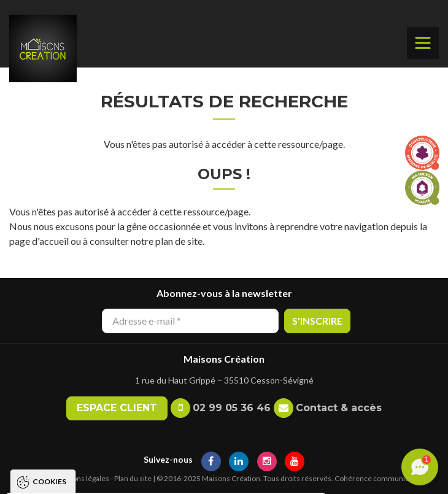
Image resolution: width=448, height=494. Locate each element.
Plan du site (133, 478)
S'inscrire (317, 321)
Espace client (117, 408)
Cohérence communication (380, 478)
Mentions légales (81, 478)
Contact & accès (339, 408)
